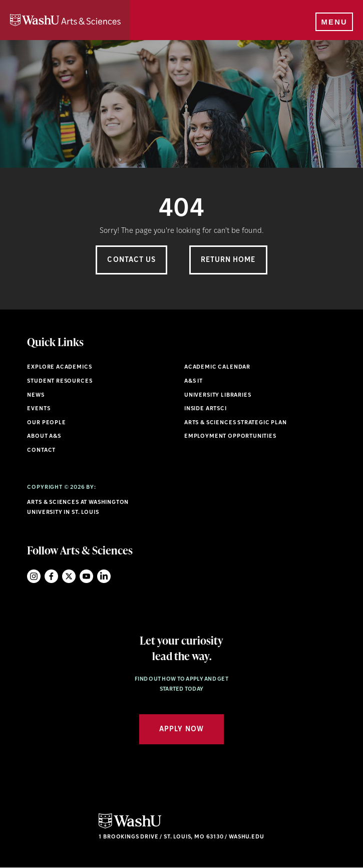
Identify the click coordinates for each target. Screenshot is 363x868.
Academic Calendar (217, 367)
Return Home (228, 260)
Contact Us (131, 260)
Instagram (34, 576)
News (36, 395)
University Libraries (218, 395)
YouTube (86, 576)
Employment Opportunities (230, 437)
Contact (41, 451)
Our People (46, 423)
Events (39, 409)
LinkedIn (104, 576)
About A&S (44, 437)
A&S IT (194, 381)
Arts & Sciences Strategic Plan (236, 423)
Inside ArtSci (206, 409)
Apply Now (181, 730)
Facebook (51, 576)
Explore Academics (59, 367)
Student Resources (60, 381)
